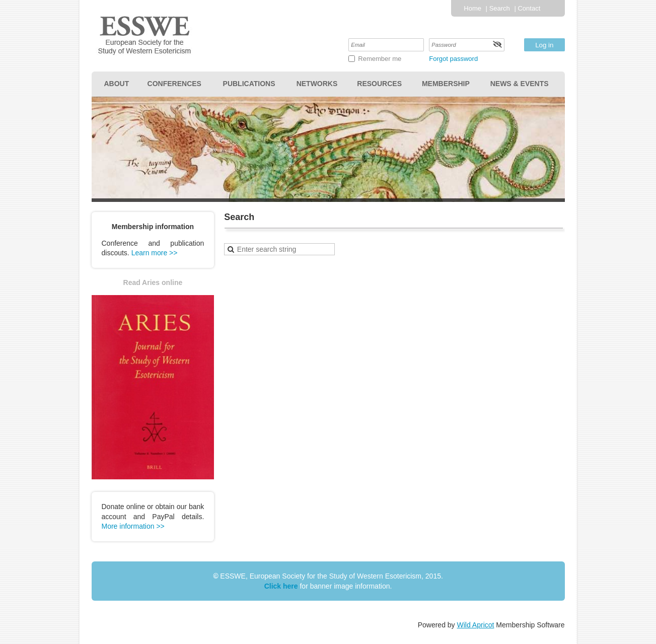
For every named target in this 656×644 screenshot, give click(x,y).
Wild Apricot (476, 625)
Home (472, 8)
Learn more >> (155, 253)
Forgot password (453, 59)
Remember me (380, 59)
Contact (529, 8)
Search (500, 8)
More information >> (133, 526)
